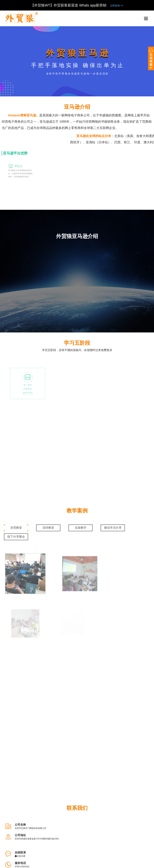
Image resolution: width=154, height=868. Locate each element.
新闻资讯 (128, 845)
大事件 (43, 845)
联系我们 (145, 845)
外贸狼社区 (110, 845)
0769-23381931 (98, 708)
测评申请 (91, 845)
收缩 (151, 59)
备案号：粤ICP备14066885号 (112, 862)
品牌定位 (75, 845)
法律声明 (58, 845)
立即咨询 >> (117, 6)
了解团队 (28, 845)
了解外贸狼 (10, 845)
